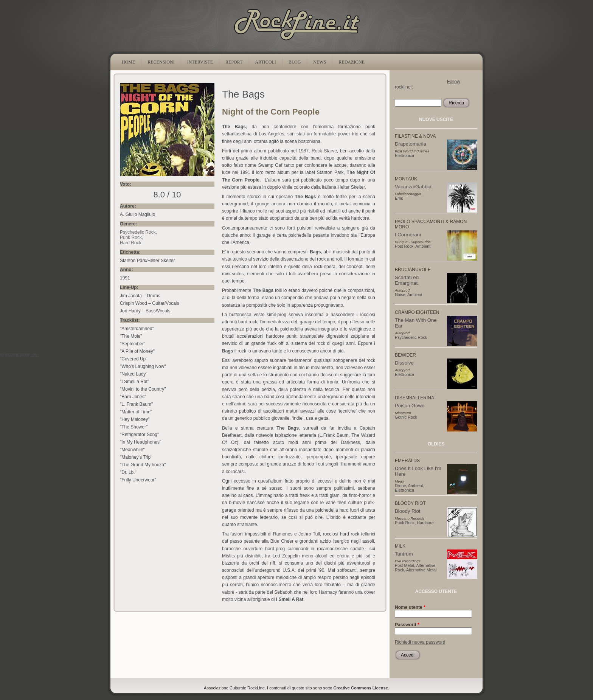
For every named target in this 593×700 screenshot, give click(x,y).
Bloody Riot (407, 511)
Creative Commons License (361, 688)
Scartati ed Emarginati (407, 280)
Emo (399, 198)
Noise (400, 295)
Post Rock (404, 246)
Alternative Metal (421, 570)
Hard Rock (131, 243)
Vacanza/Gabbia (413, 187)
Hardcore (425, 523)
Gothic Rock (406, 417)
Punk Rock (131, 237)
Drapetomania (411, 144)
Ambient (423, 246)
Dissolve (404, 363)
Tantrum (404, 554)
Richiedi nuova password (420, 642)
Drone (400, 486)
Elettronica (404, 155)
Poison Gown (410, 406)
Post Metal (404, 565)
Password (407, 625)
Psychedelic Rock (138, 232)
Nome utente (410, 607)
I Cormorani (408, 235)
